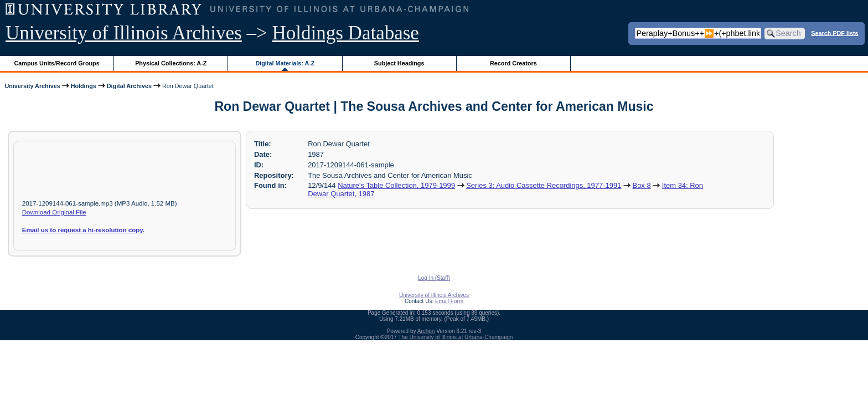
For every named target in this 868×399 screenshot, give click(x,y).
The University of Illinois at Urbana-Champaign (456, 337)
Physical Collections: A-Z (171, 63)
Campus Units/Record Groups (57, 63)
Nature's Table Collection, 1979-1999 (396, 185)
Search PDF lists (835, 33)
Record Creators (513, 63)
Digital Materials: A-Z (285, 63)
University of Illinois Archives (124, 33)
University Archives (32, 86)
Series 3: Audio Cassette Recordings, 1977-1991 (544, 185)
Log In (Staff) (434, 278)
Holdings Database (346, 33)
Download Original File (54, 212)
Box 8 (642, 185)
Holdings (84, 86)
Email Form (449, 301)
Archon (426, 331)
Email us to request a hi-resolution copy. (83, 230)
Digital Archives (129, 86)
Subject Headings (399, 63)
